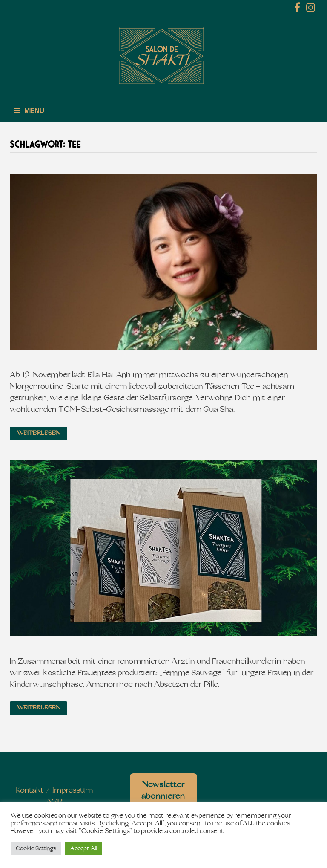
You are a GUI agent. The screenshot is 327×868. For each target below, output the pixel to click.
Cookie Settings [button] (36, 849)
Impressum (73, 791)
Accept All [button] (83, 849)
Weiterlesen (39, 433)
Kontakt (30, 791)
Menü (29, 111)
